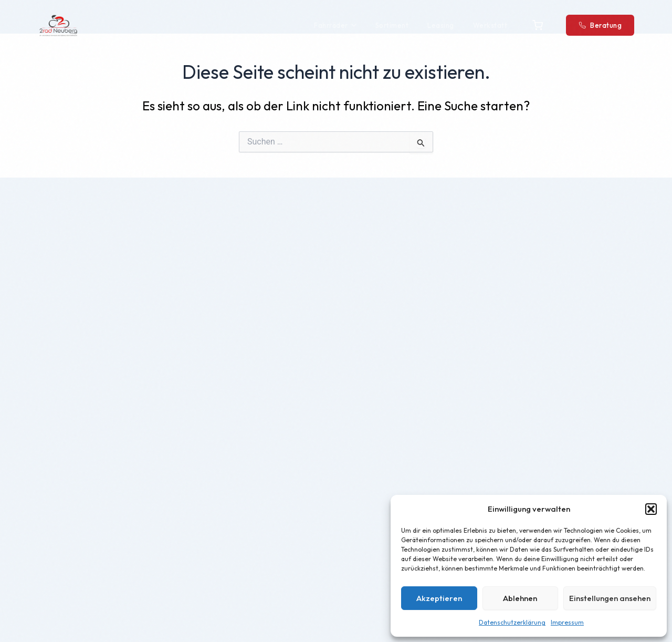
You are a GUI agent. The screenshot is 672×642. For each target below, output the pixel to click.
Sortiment (392, 25)
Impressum (567, 622)
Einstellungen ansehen (610, 598)
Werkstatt (490, 25)
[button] (651, 509)
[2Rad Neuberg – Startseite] (58, 25)
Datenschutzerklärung (512, 622)
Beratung (600, 25)
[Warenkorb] (538, 25)
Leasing (441, 25)
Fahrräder (335, 25)
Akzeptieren (439, 598)
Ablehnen (520, 598)
